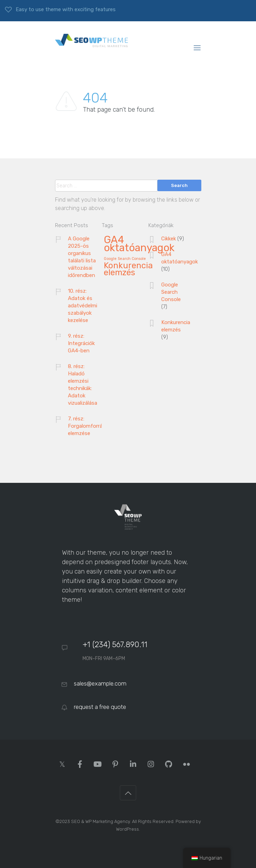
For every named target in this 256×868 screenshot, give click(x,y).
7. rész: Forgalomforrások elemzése (89, 426)
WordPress (127, 829)
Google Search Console (171, 292)
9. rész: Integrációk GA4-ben (81, 343)
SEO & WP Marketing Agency (100, 821)
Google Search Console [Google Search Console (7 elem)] (125, 259)
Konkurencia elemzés (176, 326)
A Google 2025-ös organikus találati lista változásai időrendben (82, 257)
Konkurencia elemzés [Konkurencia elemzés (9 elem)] (128, 269)
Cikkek (169, 239)
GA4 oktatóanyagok (180, 258)
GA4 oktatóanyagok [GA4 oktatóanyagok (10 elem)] (139, 244)
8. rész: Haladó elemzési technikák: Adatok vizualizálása (83, 385)
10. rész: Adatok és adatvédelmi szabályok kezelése (83, 306)
